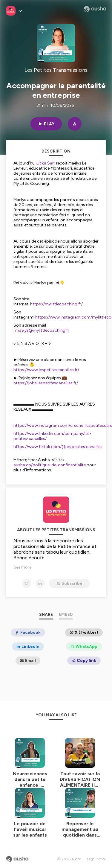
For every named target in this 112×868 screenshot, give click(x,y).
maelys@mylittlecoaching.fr (42, 330)
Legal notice (97, 859)
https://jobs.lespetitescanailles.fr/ (46, 383)
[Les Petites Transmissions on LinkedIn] (40, 584)
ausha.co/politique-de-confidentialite (50, 465)
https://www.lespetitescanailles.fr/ (46, 370)
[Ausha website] (95, 9)
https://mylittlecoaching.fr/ (56, 304)
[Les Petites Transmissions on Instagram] (27, 584)
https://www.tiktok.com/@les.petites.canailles (58, 447)
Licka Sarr (46, 163)
